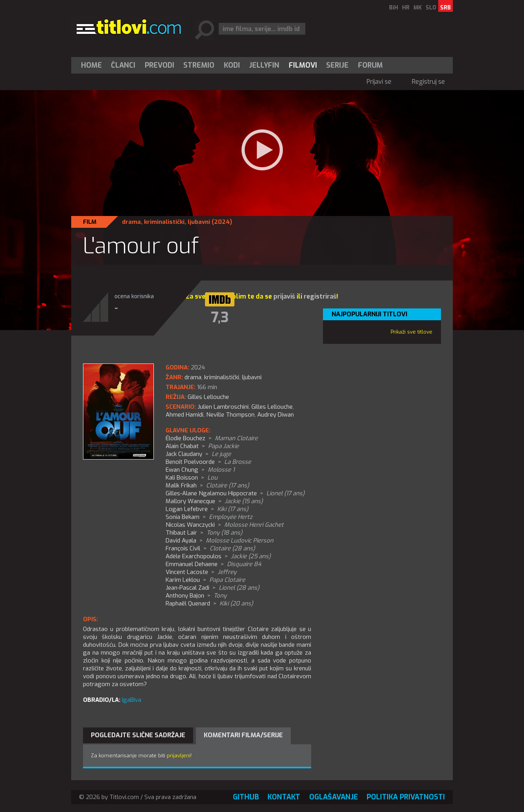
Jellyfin (264, 65)
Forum (370, 65)
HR (406, 8)
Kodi (232, 65)
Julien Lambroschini (223, 407)
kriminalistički (164, 222)
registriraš (320, 296)
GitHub (246, 797)
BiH (394, 8)
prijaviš (284, 296)
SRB (446, 8)
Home (91, 65)
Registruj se (428, 82)
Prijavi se (379, 82)
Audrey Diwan (276, 415)
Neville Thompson (230, 415)
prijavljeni (179, 756)
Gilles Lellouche (272, 407)
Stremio (199, 65)
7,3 (220, 317)
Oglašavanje (334, 797)
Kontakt (284, 797)
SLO (431, 8)
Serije (337, 65)
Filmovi (303, 65)
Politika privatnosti (406, 797)
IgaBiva (132, 700)
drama (131, 222)
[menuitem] (93, 65)
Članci (123, 65)
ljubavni (199, 222)
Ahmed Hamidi (185, 415)
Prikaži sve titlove (411, 332)
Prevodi (160, 65)
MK (418, 8)
